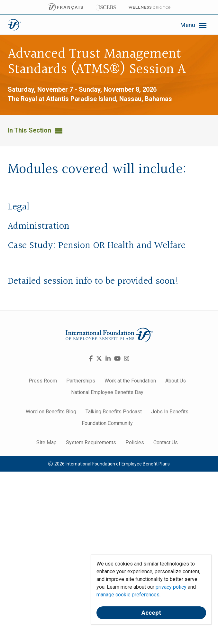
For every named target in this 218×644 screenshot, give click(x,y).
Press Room (43, 381)
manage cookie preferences (128, 595)
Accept (151, 613)
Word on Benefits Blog (51, 412)
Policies (135, 442)
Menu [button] (193, 25)
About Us (176, 381)
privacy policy (171, 587)
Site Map (46, 442)
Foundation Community (107, 423)
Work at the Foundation (130, 381)
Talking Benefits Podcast (114, 412)
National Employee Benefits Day (107, 392)
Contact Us (166, 442)
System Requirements (91, 442)
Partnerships (81, 381)
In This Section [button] (35, 131)
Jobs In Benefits (170, 412)
